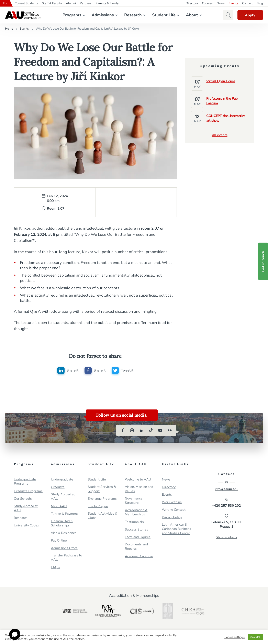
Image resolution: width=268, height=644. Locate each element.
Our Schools (23, 499)
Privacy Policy (172, 518)
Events (233, 3)
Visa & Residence (64, 533)
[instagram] (132, 430)
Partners (86, 3)
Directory (192, 3)
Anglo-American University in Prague (23, 15)
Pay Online (59, 541)
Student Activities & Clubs (103, 516)
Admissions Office (64, 548)
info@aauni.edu (227, 486)
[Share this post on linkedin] (68, 370)
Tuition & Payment (64, 514)
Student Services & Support (102, 489)
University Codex (26, 526)
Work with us (172, 502)
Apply (250, 15)
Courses (207, 3)
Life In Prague (98, 507)
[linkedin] (142, 430)
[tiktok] (151, 430)
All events (220, 135)
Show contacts (227, 538)
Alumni (71, 3)
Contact (247, 3)
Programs (71, 15)
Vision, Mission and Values (139, 489)
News (221, 3)
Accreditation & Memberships (136, 513)
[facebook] (123, 430)
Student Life (163, 15)
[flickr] (170, 430)
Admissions (102, 15)
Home (9, 29)
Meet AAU (59, 507)
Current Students (26, 3)
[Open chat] (15, 634)
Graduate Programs (28, 491)
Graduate (58, 487)
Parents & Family (107, 3)
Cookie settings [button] (234, 637)
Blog (260, 3)
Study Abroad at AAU (26, 508)
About (192, 15)
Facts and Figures (138, 537)
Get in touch (263, 261)
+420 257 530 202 (226, 503)
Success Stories (136, 530)
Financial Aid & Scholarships (62, 524)
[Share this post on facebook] (95, 370)
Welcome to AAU (138, 480)
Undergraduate (62, 480)
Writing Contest (174, 510)
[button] (227, 15)
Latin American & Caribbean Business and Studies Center (176, 529)
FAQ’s (55, 568)
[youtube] (160, 430)
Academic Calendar (139, 557)
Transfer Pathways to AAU (66, 558)
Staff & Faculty (52, 3)
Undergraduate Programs (25, 482)
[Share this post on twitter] (122, 370)
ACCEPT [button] (255, 637)
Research (133, 15)
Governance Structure (134, 501)
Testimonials (134, 522)
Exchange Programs (102, 499)
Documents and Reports (136, 547)
